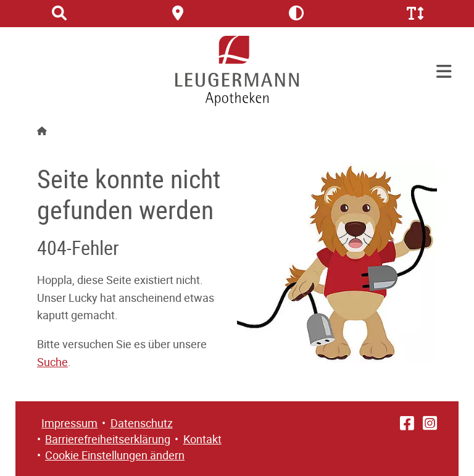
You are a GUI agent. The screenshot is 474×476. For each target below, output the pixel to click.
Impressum (69, 423)
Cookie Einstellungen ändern (115, 455)
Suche (52, 362)
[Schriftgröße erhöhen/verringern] (415, 14)
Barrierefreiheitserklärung (108, 439)
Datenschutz (142, 423)
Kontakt (202, 439)
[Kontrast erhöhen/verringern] (296, 14)
